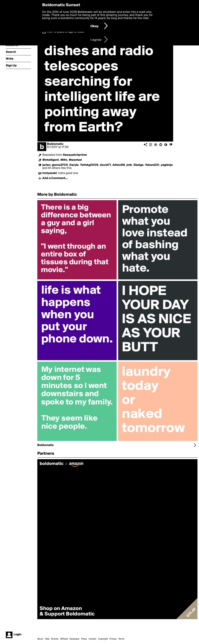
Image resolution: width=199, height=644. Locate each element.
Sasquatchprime (75, 155)
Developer (75, 639)
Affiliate (64, 639)
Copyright (103, 639)
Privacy (113, 639)
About (40, 639)
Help (47, 639)
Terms (121, 639)
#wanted (75, 160)
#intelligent (51, 160)
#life (64, 160)
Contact (93, 639)
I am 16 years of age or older (66, 32)
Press (84, 639)
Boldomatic (55, 144)
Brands (55, 639)
